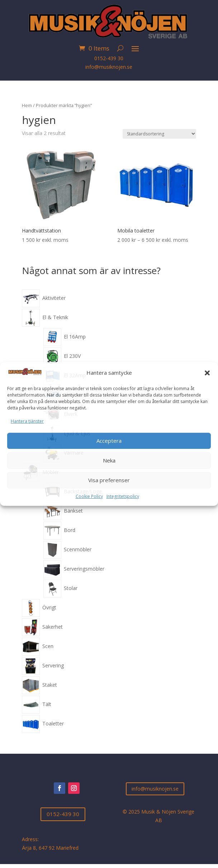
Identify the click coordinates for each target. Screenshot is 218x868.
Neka (109, 460)
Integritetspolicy (123, 496)
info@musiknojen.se (109, 67)
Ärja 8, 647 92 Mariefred (50, 848)
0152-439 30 (109, 58)
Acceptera (109, 441)
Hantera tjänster (27, 421)
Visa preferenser (109, 480)
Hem (27, 105)
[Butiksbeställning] (159, 134)
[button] (207, 373)
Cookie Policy (89, 496)
